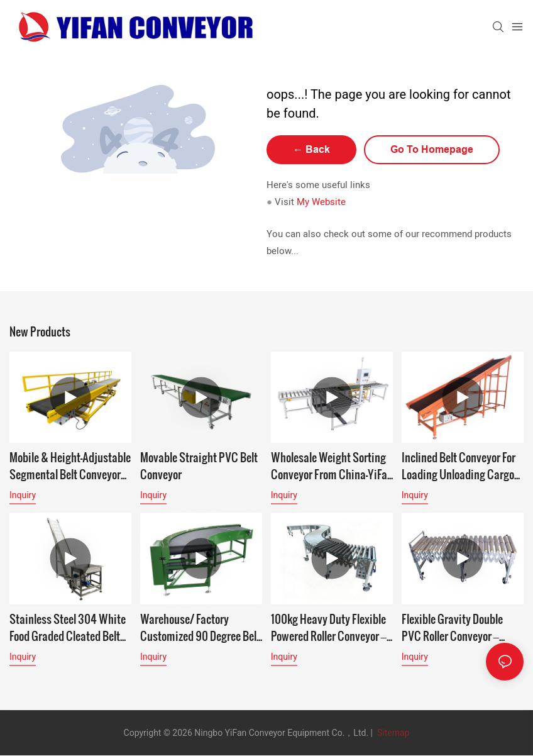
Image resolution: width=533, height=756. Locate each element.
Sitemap (392, 733)
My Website (321, 202)
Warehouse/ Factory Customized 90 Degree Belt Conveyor (200, 627)
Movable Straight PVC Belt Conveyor (199, 465)
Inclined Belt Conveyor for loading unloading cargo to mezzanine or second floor (459, 465)
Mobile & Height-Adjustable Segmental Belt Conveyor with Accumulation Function (70, 465)
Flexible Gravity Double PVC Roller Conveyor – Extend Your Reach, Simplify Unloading (452, 627)
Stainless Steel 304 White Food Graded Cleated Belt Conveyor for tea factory (68, 627)
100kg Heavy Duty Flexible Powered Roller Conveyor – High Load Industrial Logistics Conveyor (329, 627)
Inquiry (23, 495)
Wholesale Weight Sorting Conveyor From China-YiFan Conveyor (332, 465)
